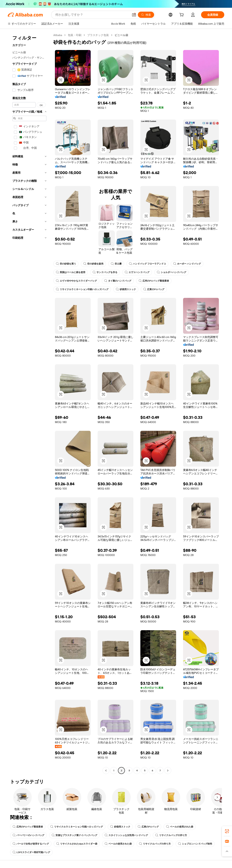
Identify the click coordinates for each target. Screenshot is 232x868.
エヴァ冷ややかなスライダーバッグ (76, 281)
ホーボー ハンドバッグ (187, 264)
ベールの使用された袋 (180, 827)
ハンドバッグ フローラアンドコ (147, 264)
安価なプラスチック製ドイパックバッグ (74, 835)
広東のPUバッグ (154, 289)
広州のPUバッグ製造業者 (154, 281)
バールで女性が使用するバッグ (31, 844)
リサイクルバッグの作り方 (171, 835)
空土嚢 (116, 264)
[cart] (182, 15)
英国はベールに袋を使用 (71, 272)
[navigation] (29, 403)
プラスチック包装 (98, 35)
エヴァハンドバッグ (137, 272)
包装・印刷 (75, 35)
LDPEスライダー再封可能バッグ (31, 852)
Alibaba (58, 35)
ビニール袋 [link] (121, 35)
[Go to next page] (168, 771)
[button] (61, 80)
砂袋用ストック (126, 289)
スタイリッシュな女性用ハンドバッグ (126, 835)
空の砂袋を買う (66, 264)
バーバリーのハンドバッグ (28, 835)
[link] (227, 831)
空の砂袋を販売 (93, 264)
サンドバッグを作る (105, 272)
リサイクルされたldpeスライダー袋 (77, 844)
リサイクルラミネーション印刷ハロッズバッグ (82, 289)
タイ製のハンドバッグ (118, 281)
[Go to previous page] (106, 771)
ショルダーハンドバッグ (171, 272)
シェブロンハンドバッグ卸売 (195, 844)
